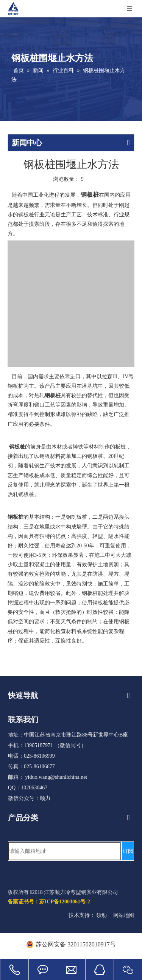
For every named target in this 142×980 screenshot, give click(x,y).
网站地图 (124, 915)
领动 (101, 915)
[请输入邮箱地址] (65, 851)
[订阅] (128, 851)
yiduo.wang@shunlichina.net (56, 777)
